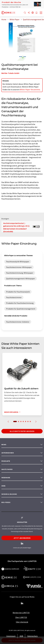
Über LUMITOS (21, 617)
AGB (21, 636)
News (4, 445)
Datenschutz (33, 636)
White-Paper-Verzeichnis (30, 90)
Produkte (6, 461)
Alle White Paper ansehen (22, 431)
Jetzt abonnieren (22, 538)
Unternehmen (8, 453)
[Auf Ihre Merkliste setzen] (36, 13)
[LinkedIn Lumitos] (22, 603)
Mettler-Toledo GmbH (10, 73)
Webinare (6, 478)
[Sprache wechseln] (33, 13)
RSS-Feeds (6, 502)
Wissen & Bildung (9, 494)
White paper (7, 469)
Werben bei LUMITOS (21, 613)
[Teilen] (29, 13)
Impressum (11, 636)
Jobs (3, 486)
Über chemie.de (22, 622)
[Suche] (25, 13)
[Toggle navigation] (41, 13)
